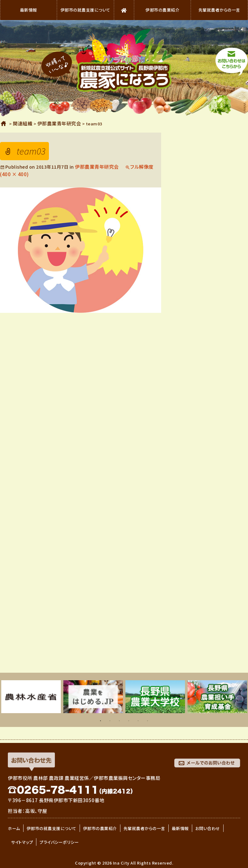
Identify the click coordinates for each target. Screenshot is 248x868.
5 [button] (138, 722)
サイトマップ (22, 842)
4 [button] (129, 722)
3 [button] (119, 722)
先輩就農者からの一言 (219, 10)
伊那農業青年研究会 (97, 167)
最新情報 (29, 10)
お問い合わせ (208, 828)
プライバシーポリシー (59, 842)
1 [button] (101, 722)
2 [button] (110, 722)
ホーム (4, 124)
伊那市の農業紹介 (162, 10)
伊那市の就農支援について (85, 10)
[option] (31, 697)
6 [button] (148, 722)
